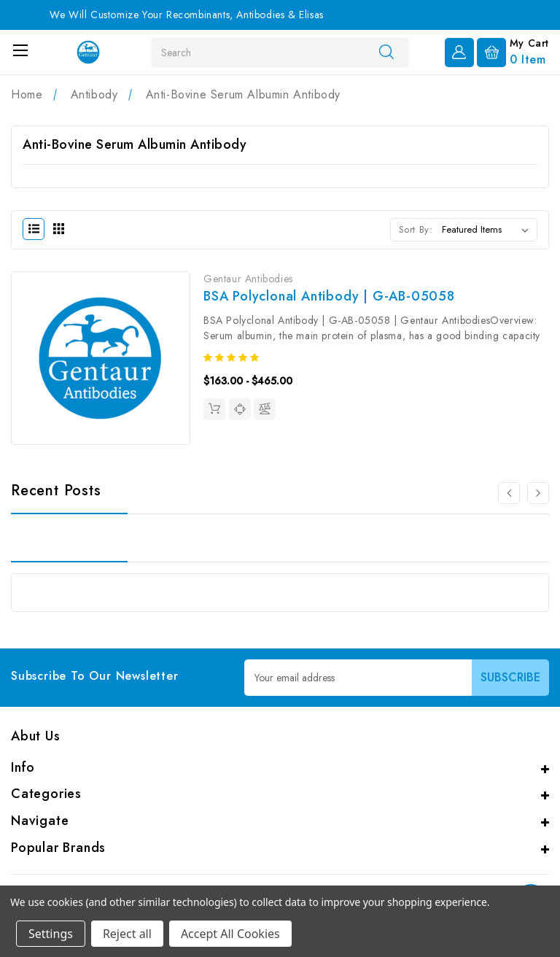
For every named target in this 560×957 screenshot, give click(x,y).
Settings (51, 934)
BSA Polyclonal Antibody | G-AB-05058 (329, 296)
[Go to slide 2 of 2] (509, 493)
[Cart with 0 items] (513, 51)
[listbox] (488, 230)
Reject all (127, 934)
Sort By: (416, 229)
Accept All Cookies (230, 934)
